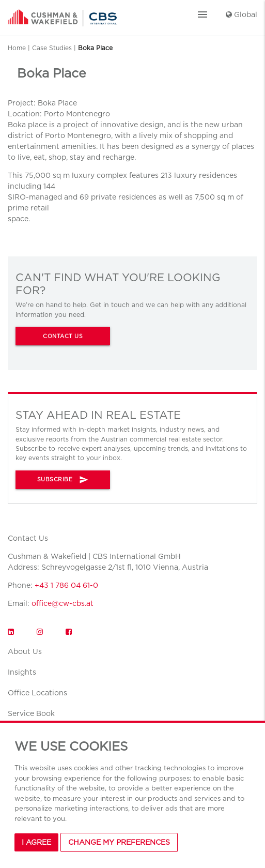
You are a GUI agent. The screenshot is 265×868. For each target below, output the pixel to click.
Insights (22, 672)
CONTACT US (63, 336)
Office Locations (37, 693)
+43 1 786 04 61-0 (66, 585)
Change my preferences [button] (119, 842)
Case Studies (52, 48)
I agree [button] (36, 842)
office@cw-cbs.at (63, 603)
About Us (25, 651)
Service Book (31, 713)
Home (17, 48)
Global (241, 14)
